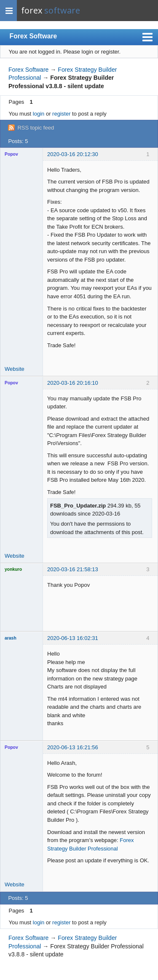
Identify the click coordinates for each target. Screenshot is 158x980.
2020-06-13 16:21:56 (73, 747)
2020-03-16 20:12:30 (73, 154)
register (61, 114)
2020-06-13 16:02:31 (73, 638)
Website (15, 369)
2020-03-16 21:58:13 (73, 569)
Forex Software (33, 36)
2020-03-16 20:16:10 (73, 383)
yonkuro (13, 569)
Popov (11, 154)
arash (11, 638)
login (39, 114)
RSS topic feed (36, 128)
